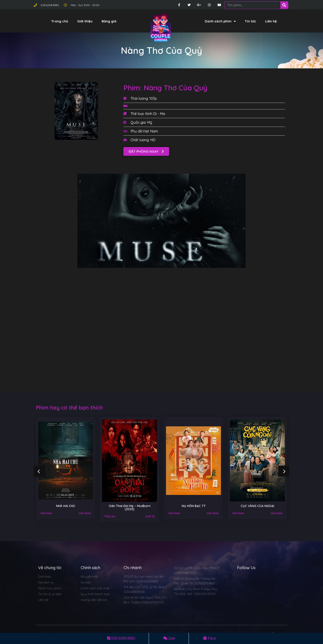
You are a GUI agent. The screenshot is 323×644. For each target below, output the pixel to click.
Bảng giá (109, 21)
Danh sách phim (220, 21)
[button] (146, 151)
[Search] (284, 5)
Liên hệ (271, 21)
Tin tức (250, 21)
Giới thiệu (85, 21)
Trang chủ (60, 21)
